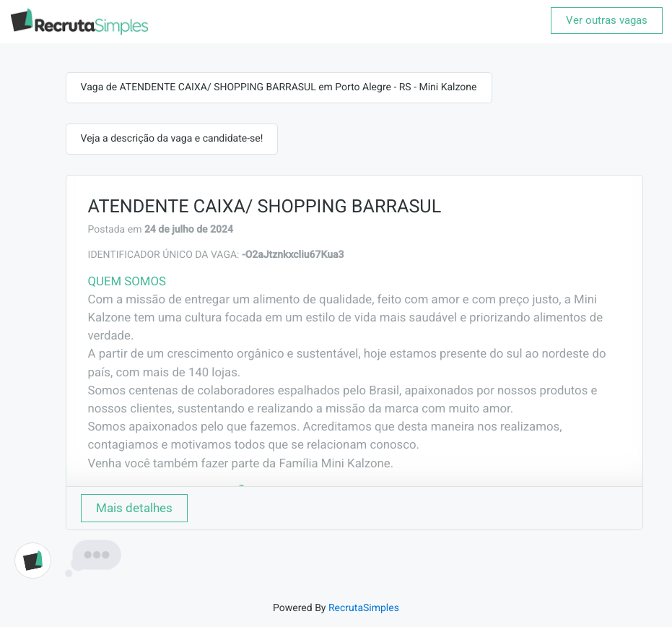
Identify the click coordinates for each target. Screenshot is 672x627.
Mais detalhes (134, 508)
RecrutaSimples (364, 608)
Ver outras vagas (607, 20)
